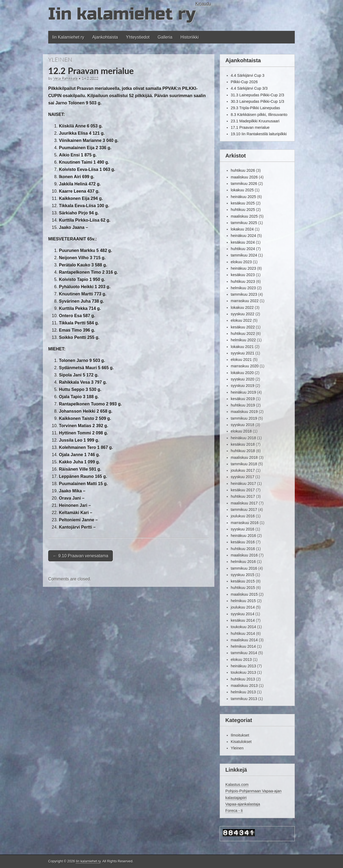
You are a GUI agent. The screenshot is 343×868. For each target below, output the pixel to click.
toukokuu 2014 (243, 627)
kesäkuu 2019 (243, 399)
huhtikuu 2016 (243, 549)
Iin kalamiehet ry (122, 14)
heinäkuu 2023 (243, 268)
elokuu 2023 (241, 262)
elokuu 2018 (241, 431)
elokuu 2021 (241, 360)
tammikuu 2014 (244, 653)
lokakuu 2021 (242, 347)
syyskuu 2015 (243, 575)
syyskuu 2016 (243, 529)
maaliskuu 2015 (244, 594)
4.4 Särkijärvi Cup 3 (248, 75)
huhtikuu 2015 (243, 588)
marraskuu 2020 (245, 366)
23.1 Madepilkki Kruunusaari (255, 121)
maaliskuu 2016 (244, 555)
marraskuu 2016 (245, 523)
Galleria (165, 37)
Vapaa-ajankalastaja (243, 804)
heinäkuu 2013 (243, 666)
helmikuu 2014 (243, 646)
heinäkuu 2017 (243, 484)
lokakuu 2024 (242, 229)
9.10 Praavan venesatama (81, 556)
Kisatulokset (241, 742)
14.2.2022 (90, 78)
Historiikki (189, 37)
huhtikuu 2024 (243, 249)
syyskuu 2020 (243, 379)
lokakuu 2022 (242, 307)
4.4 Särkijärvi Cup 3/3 (249, 88)
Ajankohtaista (105, 37)
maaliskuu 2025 (244, 216)
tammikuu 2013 (244, 699)
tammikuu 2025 (244, 223)
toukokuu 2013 (243, 672)
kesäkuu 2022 (243, 327)
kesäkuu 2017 (243, 490)
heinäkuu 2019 (243, 392)
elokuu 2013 (241, 660)
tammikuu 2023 (244, 294)
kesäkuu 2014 (243, 620)
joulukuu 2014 (243, 607)
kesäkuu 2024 (243, 242)
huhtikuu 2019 (243, 405)
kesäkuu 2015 (243, 581)
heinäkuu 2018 (243, 438)
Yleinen (60, 59)
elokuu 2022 (241, 320)
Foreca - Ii (234, 811)
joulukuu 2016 (243, 516)
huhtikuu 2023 (243, 281)
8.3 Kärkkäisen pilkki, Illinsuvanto (259, 115)
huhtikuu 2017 (243, 496)
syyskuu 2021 (243, 353)
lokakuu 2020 (242, 373)
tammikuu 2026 (244, 184)
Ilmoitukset (240, 735)
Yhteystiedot (138, 37)
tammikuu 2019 (244, 418)
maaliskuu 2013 (244, 686)
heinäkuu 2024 (243, 236)
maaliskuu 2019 (244, 412)
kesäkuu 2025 (243, 203)
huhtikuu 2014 (243, 633)
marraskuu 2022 (245, 301)
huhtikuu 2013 (243, 679)
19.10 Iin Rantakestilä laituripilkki (259, 134)
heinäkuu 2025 (243, 197)
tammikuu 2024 (244, 255)
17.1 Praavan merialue (250, 127)
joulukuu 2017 (243, 470)
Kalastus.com (237, 785)
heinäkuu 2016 (243, 536)
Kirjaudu (203, 4)
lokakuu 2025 (242, 190)
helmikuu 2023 (243, 288)
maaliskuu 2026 (244, 177)
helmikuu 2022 (243, 340)
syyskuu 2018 (243, 425)
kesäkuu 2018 (243, 444)
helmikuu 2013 (243, 692)
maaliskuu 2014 (244, 640)
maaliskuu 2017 (244, 503)
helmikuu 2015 (243, 601)
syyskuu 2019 (243, 386)
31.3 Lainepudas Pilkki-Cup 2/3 (257, 95)
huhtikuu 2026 (243, 170)
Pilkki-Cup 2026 (244, 82)
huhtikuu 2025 (243, 210)
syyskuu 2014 (243, 614)
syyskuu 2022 (243, 314)
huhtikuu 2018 (243, 451)
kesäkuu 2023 (243, 275)
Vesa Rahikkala (65, 78)
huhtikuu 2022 (243, 334)
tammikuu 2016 (244, 568)
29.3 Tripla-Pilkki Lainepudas (255, 108)
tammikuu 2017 (244, 510)
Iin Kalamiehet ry (68, 37)
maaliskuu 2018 (244, 457)
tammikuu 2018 (244, 464)
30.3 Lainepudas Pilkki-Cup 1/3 (257, 101)
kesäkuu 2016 (243, 542)
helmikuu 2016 (243, 562)
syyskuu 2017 (243, 477)
